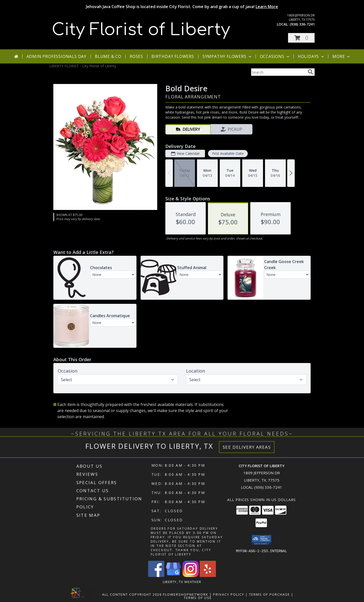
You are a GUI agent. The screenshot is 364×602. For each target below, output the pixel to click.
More (342, 56)
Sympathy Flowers (227, 56)
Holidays (311, 56)
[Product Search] (278, 72)
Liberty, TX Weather (182, 582)
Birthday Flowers (173, 56)
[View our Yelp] (208, 576)
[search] (310, 72)
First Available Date (228, 153)
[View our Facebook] (156, 576)
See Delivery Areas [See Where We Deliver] (247, 447)
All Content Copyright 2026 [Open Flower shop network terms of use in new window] (132, 594)
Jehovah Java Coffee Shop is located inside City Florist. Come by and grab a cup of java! (182, 7)
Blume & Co (108, 56)
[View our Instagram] (191, 576)
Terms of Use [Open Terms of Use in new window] (198, 598)
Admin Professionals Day (56, 56)
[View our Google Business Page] (173, 576)
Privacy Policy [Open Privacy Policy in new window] (229, 594)
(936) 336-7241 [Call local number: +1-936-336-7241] (302, 24)
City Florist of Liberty (141, 30)
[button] (301, 38)
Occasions (275, 56)
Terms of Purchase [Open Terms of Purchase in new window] (269, 594)
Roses (136, 56)
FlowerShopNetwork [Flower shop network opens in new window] (186, 594)
